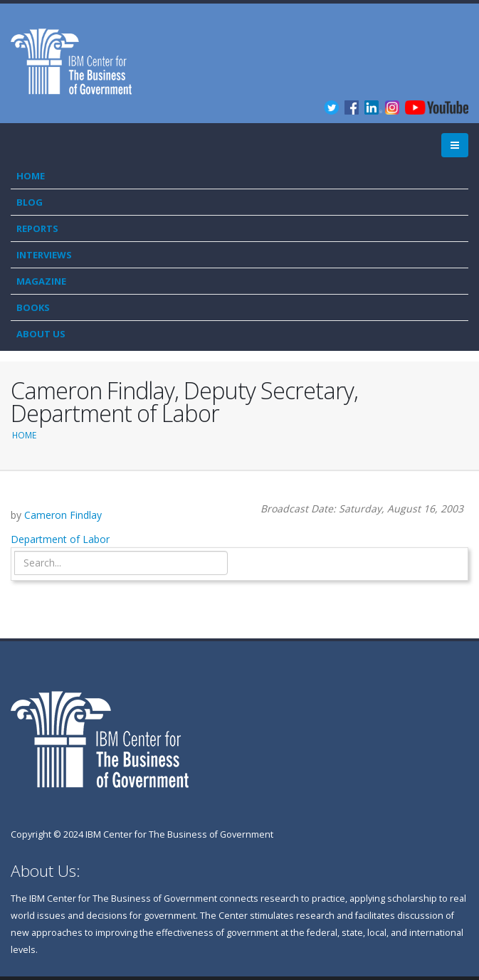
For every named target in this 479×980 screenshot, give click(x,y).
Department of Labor (60, 539)
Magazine (41, 281)
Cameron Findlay (63, 515)
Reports (37, 228)
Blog (30, 202)
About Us (41, 334)
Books (33, 307)
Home (31, 176)
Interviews (44, 255)
